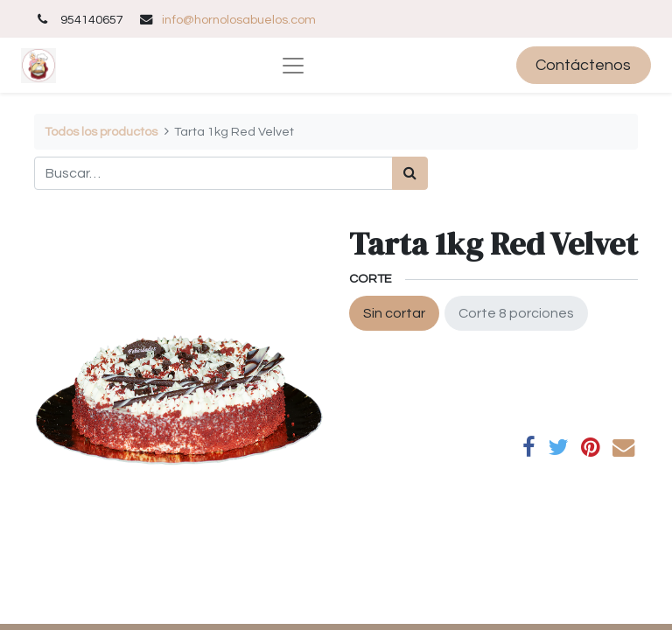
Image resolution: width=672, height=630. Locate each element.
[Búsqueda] (410, 173)
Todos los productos (101, 132)
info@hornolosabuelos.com (239, 20)
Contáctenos (583, 65)
